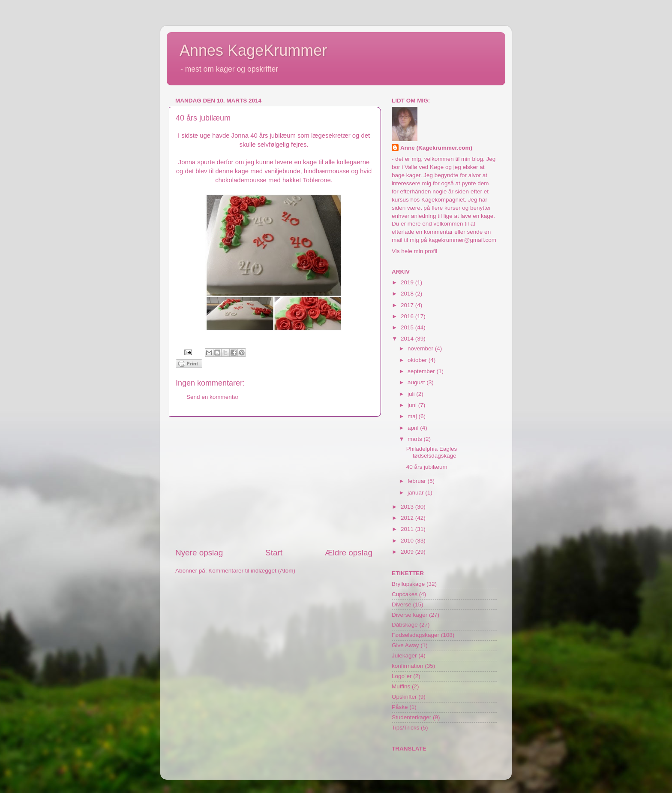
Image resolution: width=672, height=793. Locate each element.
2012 (408, 518)
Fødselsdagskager (415, 635)
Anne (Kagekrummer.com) (436, 148)
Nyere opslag (199, 553)
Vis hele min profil (414, 251)
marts (416, 439)
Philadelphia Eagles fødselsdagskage (432, 452)
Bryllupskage (408, 584)
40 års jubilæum (427, 467)
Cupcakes (405, 594)
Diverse (402, 605)
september (422, 371)
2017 (408, 305)
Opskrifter (404, 697)
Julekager (404, 656)
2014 (408, 339)
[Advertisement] (274, 482)
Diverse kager (409, 615)
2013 (408, 507)
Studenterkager (411, 717)
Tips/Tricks (405, 728)
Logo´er (402, 676)
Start (274, 553)
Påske (400, 707)
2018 (408, 294)
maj (413, 416)
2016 (408, 316)
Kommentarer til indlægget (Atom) (252, 571)
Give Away (405, 645)
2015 (408, 327)
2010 (408, 541)
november (421, 348)
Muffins (401, 686)
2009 (408, 552)
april (414, 428)
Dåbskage (405, 625)
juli (412, 394)
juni (413, 405)
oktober (418, 360)
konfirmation (408, 666)
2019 (408, 282)
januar (416, 493)
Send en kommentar (213, 397)
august (417, 382)
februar (418, 481)
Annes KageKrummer (253, 50)
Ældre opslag (349, 553)
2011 (408, 529)
